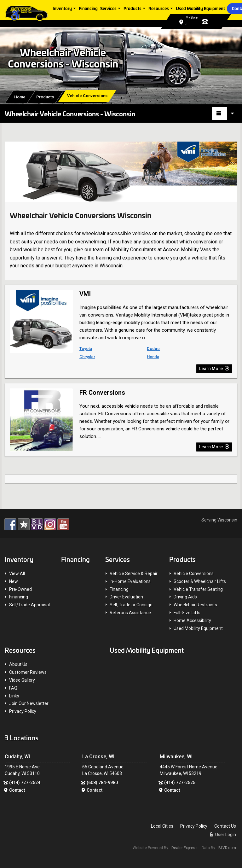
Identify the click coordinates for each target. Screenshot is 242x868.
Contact (17, 790)
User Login (223, 835)
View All (17, 574)
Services (109, 8)
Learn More (214, 369)
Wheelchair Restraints (195, 605)
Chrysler (87, 357)
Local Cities (162, 826)
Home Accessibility (192, 620)
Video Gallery (22, 680)
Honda (153, 357)
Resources (159, 8)
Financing (89, 8)
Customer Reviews (28, 672)
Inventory (63, 8)
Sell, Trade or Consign (131, 605)
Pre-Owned (20, 589)
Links (14, 696)
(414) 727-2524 (25, 783)
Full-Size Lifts (187, 613)
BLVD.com (227, 848)
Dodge (153, 349)
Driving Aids (185, 597)
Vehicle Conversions (194, 574)
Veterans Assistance (130, 613)
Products (133, 8)
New (14, 581)
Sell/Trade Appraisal (29, 605)
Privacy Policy (23, 711)
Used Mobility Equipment (201, 8)
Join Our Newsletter (29, 703)
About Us (18, 664)
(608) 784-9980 (102, 783)
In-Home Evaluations (130, 581)
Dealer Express (184, 848)
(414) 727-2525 (180, 783)
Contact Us (225, 826)
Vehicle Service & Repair (134, 574)
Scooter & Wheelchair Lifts (200, 581)
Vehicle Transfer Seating (198, 589)
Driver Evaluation (126, 597)
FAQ (13, 688)
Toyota (86, 349)
